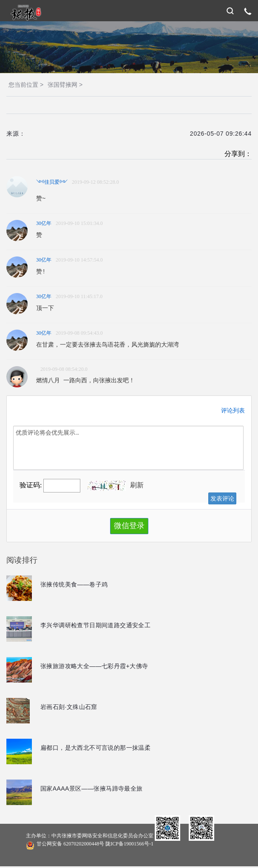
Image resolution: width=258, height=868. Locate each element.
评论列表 (233, 411)
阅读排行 (22, 560)
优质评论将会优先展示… (128, 448)
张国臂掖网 (62, 85)
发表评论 (222, 498)
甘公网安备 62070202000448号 (90, 844)
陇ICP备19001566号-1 (129, 844)
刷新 (137, 485)
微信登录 (129, 526)
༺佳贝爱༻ (52, 182)
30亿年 (44, 223)
